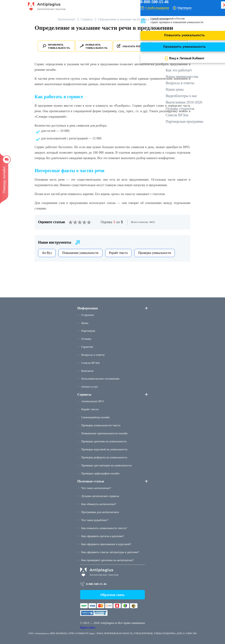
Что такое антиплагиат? (96, 488)
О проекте (88, 315)
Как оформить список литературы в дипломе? (110, 552)
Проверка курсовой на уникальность (104, 449)
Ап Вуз (47, 253)
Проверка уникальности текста (101, 425)
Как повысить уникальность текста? (104, 528)
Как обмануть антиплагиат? (99, 504)
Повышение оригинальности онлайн (104, 433)
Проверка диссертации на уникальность (107, 465)
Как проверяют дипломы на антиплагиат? (108, 560)
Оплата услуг (90, 387)
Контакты (88, 371)
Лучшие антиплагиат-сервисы (100, 496)
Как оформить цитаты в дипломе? (103, 536)
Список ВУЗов (91, 363)
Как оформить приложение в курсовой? (106, 544)
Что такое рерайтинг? (95, 520)
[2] (73, 222)
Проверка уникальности (155, 253)
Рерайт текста (118, 253)
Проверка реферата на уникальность (104, 457)
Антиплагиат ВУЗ (93, 401)
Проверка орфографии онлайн (100, 473)
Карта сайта (88, 627)
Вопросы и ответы (93, 355)
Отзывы (86, 339)
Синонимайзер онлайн (96, 417)
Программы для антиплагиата (100, 512)
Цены (85, 323)
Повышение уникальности (80, 253)
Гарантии (87, 347)
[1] (71, 222)
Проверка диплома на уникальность (104, 441)
